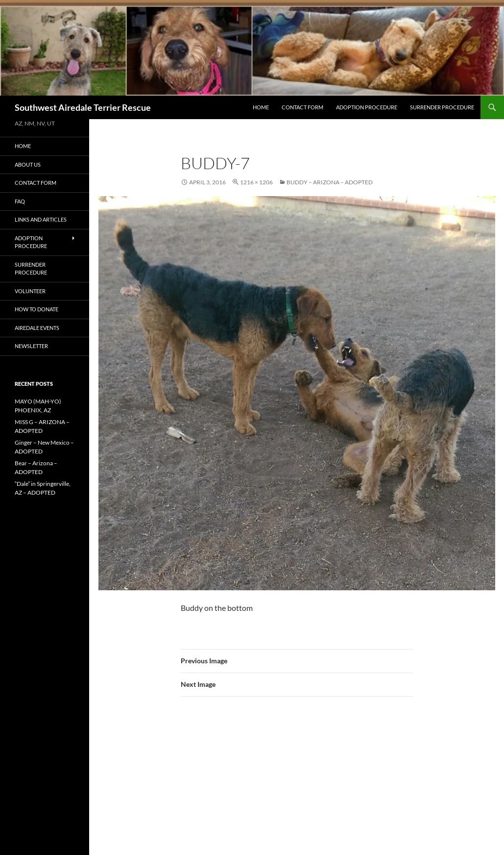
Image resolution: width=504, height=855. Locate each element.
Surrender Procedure (442, 107)
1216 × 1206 (256, 182)
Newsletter (31, 346)
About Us (28, 164)
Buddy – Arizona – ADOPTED (330, 182)
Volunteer (30, 291)
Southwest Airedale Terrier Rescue (83, 107)
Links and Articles (41, 219)
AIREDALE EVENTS (37, 328)
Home (261, 107)
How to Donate (36, 309)
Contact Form (302, 107)
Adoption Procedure (367, 107)
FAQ (20, 201)
